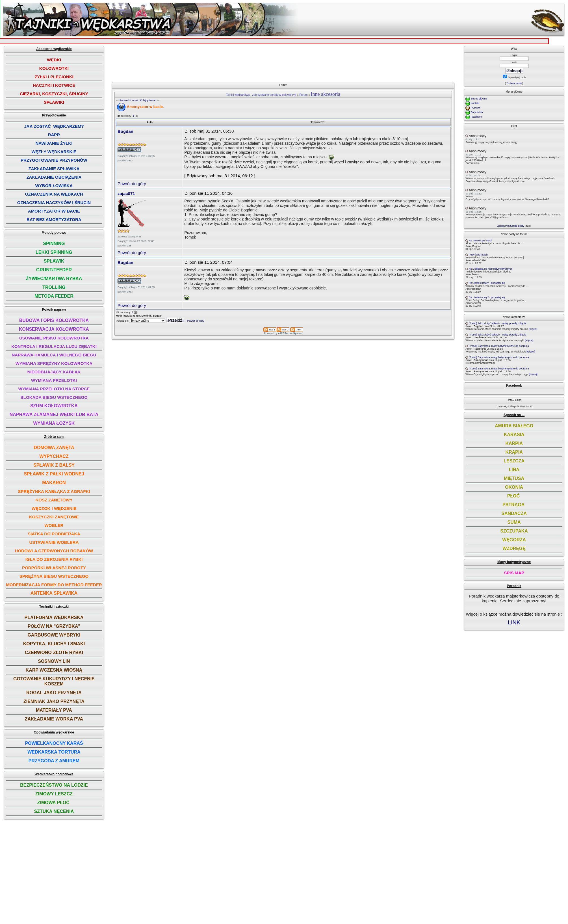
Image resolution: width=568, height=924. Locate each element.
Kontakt (475, 103)
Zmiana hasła (514, 83)
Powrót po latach (478, 255)
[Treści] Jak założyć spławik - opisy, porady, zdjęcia (497, 323)
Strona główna (479, 99)
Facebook (476, 117)
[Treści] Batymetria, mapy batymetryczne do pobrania (499, 346)
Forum (303, 95)
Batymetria (477, 112)
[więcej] (533, 329)
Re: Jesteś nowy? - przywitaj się (487, 283)
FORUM (475, 108)
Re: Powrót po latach (481, 241)
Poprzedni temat (129, 100)
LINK (514, 622)
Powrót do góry (132, 184)
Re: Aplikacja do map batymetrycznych (491, 269)
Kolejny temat (148, 100)
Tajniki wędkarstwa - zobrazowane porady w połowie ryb (261, 95)
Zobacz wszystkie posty (511, 226)
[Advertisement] (285, 62)
